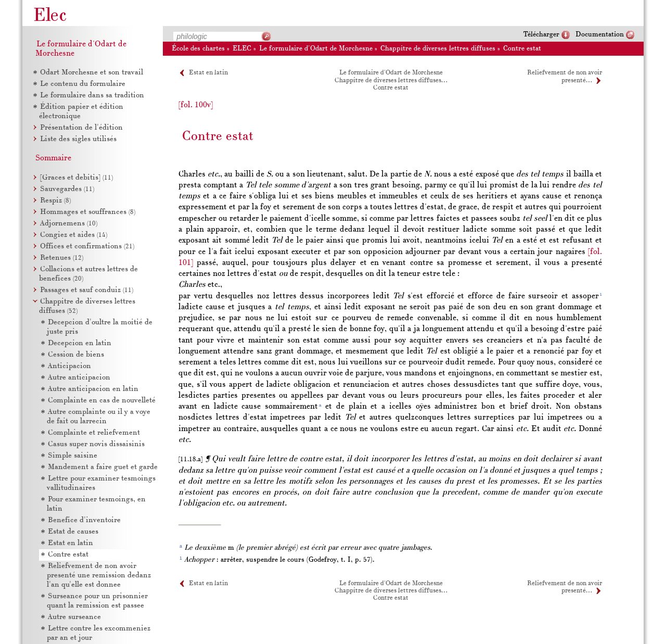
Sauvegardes (67, 189)
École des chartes (198, 49)
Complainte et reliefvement (94, 433)
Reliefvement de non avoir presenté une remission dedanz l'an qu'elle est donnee (99, 576)
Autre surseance (74, 617)
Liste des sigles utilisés (78, 139)
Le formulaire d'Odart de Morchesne (316, 49)
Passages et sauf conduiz (87, 290)
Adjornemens (69, 224)
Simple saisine (73, 456)
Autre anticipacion (79, 378)
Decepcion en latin (80, 343)
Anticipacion (69, 366)
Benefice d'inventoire (84, 520)
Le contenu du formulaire (83, 84)
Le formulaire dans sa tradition (92, 96)
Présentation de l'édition (81, 128)
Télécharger (541, 35)
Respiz (55, 201)
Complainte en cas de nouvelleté (102, 401)
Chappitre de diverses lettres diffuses (438, 49)
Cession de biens (76, 355)
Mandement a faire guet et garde (103, 467)
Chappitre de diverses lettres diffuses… (391, 81)
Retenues (62, 258)
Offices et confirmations (87, 247)
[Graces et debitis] (76, 178)
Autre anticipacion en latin (93, 389)
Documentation (600, 35)
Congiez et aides (74, 235)
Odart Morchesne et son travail (92, 73)
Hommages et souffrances (88, 212)
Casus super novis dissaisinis (96, 444)
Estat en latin (208, 73)
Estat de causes (73, 532)
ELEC (242, 49)
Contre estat (522, 49)
